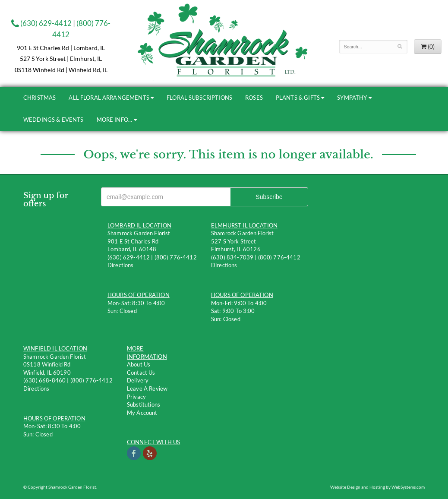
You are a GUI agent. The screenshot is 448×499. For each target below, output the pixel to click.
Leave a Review (147, 388)
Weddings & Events (54, 120)
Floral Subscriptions (199, 98)
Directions (121, 265)
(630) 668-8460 (44, 380)
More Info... (115, 120)
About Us (139, 364)
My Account (142, 413)
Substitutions (144, 404)
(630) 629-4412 (41, 23)
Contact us (141, 373)
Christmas (39, 98)
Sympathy (352, 98)
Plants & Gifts (298, 98)
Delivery (138, 380)
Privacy (136, 397)
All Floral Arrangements (109, 98)
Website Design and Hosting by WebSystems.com (377, 487)
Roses (254, 98)
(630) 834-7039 (232, 257)
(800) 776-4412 (176, 257)
